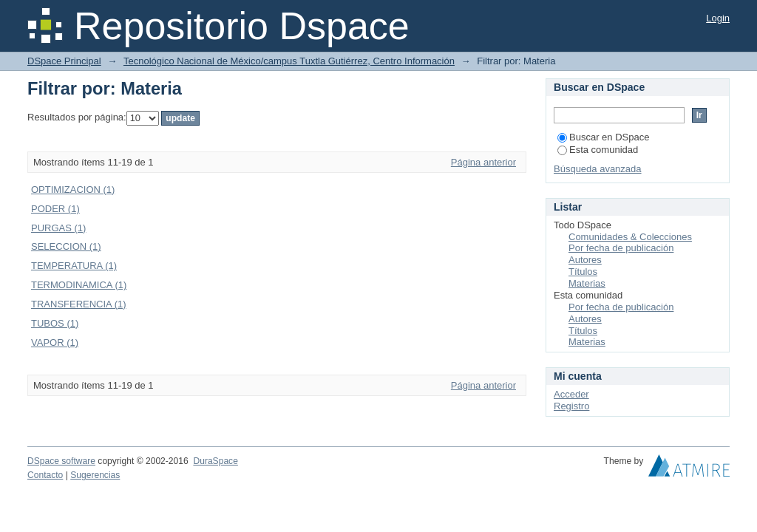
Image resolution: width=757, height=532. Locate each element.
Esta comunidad (598, 150)
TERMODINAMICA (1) (79, 285)
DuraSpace (215, 461)
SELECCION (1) (66, 246)
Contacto (45, 475)
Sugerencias (95, 475)
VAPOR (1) (55, 342)
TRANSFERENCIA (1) (79, 304)
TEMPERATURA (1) (74, 266)
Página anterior (483, 162)
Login (718, 18)
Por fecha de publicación (621, 248)
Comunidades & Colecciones (630, 237)
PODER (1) (55, 209)
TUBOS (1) (55, 323)
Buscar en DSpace (603, 137)
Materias (587, 283)
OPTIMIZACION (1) (73, 190)
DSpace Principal (64, 61)
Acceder (571, 394)
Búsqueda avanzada (598, 169)
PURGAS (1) (58, 228)
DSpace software (61, 461)
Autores (585, 260)
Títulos (583, 272)
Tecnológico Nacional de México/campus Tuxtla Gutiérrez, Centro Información (289, 61)
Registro (571, 406)
